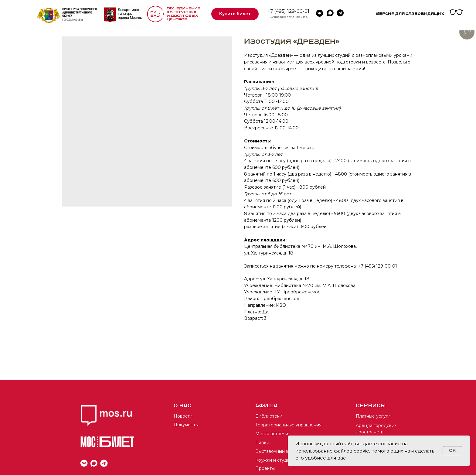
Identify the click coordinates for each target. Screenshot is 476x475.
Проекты (265, 468)
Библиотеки (269, 416)
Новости (183, 416)
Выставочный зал (274, 451)
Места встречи (272, 434)
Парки (262, 443)
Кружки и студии (274, 460)
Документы (186, 425)
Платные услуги (373, 416)
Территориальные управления (288, 425)
